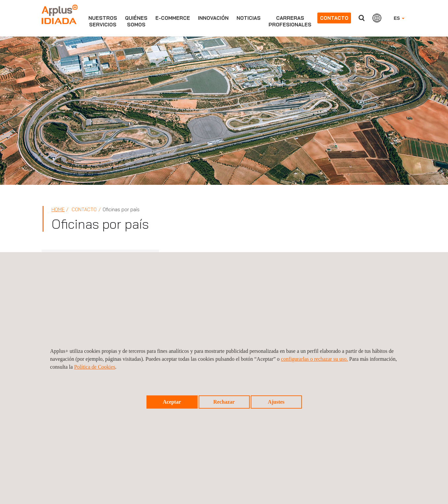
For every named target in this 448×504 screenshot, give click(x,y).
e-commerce (173, 18)
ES (399, 18)
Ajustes (276, 402)
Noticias (249, 18)
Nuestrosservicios (103, 21)
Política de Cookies (95, 367)
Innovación (213, 18)
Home (58, 209)
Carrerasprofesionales (290, 21)
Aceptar (172, 402)
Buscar (362, 18)
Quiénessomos (136, 21)
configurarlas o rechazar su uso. (315, 359)
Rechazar (224, 402)
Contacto (334, 18)
